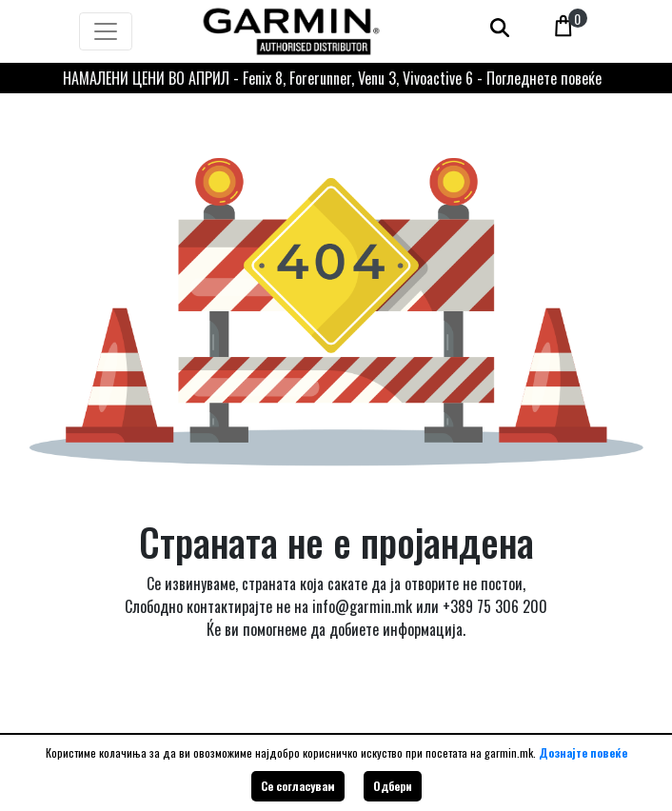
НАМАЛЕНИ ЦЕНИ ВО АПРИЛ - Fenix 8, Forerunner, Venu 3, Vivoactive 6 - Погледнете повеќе (332, 78)
